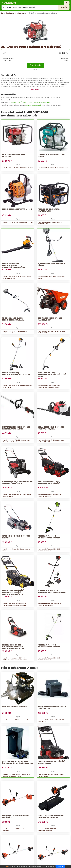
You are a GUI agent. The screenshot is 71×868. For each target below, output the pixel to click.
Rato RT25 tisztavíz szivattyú (15, 707)
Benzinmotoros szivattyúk (42, 102)
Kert (19, 102)
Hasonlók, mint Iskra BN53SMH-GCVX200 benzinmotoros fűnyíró (50, 496)
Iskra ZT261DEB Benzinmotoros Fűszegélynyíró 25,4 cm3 (16, 428)
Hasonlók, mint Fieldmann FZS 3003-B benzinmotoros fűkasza (49, 659)
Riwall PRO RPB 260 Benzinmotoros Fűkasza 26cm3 (16, 373)
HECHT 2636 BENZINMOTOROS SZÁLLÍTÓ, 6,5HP (50, 319)
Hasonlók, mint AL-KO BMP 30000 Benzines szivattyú (18, 168)
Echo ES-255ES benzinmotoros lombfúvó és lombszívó (51, 817)
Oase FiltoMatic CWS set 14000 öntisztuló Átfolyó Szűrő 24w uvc (18, 762)
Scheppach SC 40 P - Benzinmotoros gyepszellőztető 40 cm (18, 482)
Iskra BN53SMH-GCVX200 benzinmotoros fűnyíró (49, 482)
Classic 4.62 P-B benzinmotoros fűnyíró (16, 537)
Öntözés (24, 102)
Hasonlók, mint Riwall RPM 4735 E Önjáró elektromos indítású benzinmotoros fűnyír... (15, 604)
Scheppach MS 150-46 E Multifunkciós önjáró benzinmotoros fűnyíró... (14, 647)
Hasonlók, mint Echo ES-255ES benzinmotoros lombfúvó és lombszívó (51, 830)
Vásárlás (35, 65)
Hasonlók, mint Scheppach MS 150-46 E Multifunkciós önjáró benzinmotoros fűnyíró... (15, 659)
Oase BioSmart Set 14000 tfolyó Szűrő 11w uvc (52, 708)
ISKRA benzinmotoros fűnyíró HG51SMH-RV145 (51, 762)
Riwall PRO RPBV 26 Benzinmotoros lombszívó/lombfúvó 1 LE (14, 265)
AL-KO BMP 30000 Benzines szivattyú (14, 155)
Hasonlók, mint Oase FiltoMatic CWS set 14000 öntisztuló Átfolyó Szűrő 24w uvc (16, 775)
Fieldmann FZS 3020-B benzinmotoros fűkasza (49, 537)
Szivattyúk (30, 102)
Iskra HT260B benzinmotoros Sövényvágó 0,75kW (51, 428)
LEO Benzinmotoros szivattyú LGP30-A (51, 155)
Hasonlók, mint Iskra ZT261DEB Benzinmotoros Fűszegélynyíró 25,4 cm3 (16, 441)
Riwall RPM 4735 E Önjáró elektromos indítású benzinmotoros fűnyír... (13, 592)
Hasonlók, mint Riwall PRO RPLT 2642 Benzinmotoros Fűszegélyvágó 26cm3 (49, 387)
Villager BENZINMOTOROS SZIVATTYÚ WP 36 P (49, 210)
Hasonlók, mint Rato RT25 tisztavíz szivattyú (15, 720)
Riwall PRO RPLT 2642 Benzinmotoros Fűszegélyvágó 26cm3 (52, 374)
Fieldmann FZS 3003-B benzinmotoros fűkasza (49, 646)
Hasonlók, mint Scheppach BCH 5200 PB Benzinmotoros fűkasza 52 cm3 (50, 604)
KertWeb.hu (9, 3)
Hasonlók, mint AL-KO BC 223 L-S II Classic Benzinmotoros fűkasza (15, 332)
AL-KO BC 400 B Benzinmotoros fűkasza (51, 264)
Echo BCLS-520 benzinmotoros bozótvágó (16, 817)
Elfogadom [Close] (60, 866)
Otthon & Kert (13, 102)
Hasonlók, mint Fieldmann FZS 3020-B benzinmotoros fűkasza (49, 550)
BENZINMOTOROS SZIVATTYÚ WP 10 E (17, 209)
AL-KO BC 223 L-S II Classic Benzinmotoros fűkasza (13, 319)
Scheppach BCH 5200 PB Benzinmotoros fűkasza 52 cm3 (52, 591)
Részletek (51, 866)
